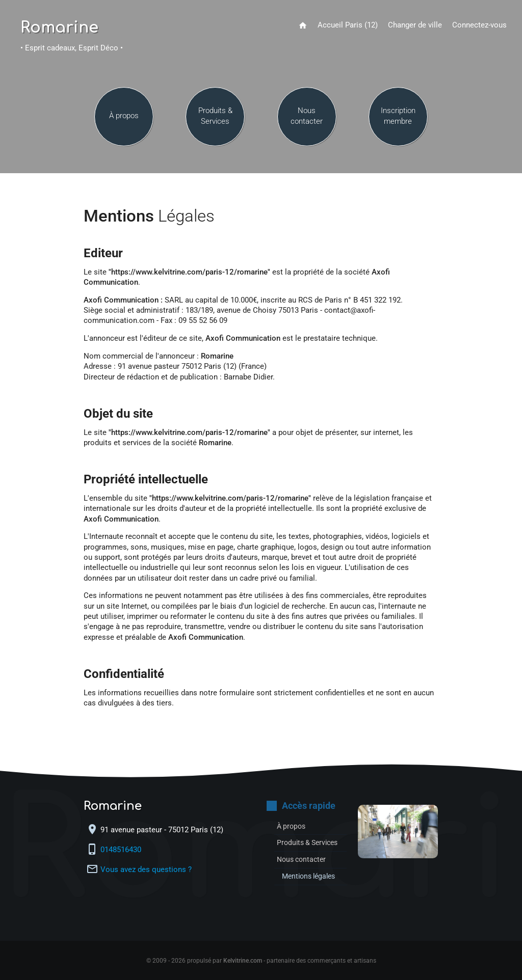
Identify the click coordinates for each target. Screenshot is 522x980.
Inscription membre (398, 118)
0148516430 (122, 850)
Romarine (59, 28)
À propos (124, 118)
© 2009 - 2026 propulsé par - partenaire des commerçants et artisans (261, 961)
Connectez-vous (479, 25)
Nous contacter (307, 118)
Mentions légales (311, 876)
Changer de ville (415, 25)
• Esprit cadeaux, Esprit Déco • (72, 48)
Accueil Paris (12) (348, 25)
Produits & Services (215, 118)
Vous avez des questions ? (146, 870)
